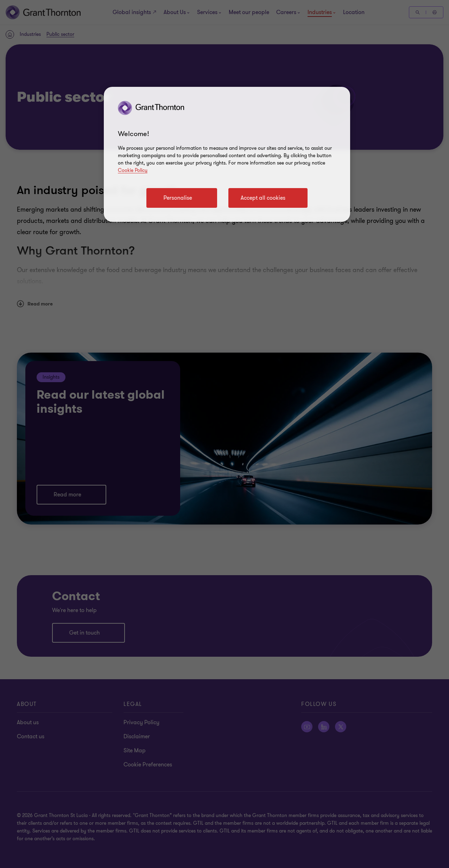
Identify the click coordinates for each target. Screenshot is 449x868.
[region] (227, 154)
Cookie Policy (133, 170)
